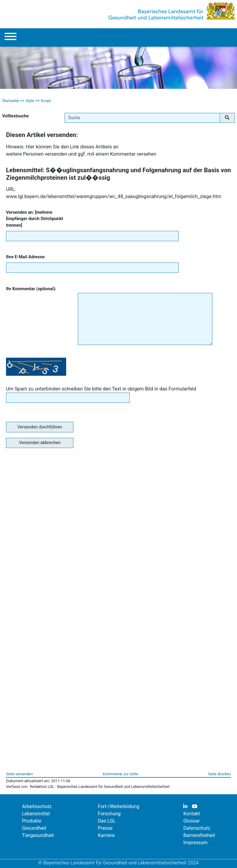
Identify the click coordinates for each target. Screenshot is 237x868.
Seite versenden (19, 774)
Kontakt (191, 814)
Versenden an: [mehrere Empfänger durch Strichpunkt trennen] (35, 219)
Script (46, 101)
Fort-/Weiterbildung (118, 806)
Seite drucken (220, 774)
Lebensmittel (36, 814)
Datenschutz (197, 828)
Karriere (106, 835)
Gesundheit (34, 828)
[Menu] (11, 37)
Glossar (191, 821)
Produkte (32, 821)
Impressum (195, 843)
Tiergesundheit (38, 835)
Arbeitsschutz (37, 806)
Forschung (109, 814)
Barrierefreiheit (199, 835)
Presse (105, 828)
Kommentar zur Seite (121, 774)
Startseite (11, 101)
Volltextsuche (15, 116)
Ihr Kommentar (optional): (31, 289)
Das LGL (107, 821)
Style (30, 101)
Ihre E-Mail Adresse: (26, 257)
